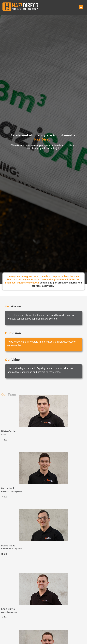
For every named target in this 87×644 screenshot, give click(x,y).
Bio (6, 439)
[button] (81, 7)
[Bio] (2, 439)
